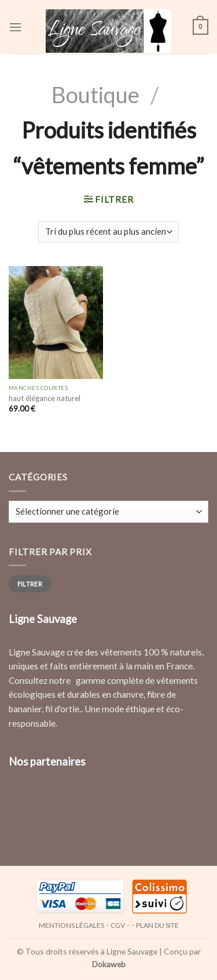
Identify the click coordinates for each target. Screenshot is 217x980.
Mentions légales (71, 925)
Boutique (95, 94)
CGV (118, 925)
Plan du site (157, 925)
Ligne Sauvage (132, 951)
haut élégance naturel (45, 398)
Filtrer (30, 584)
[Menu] (15, 27)
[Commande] (108, 232)
